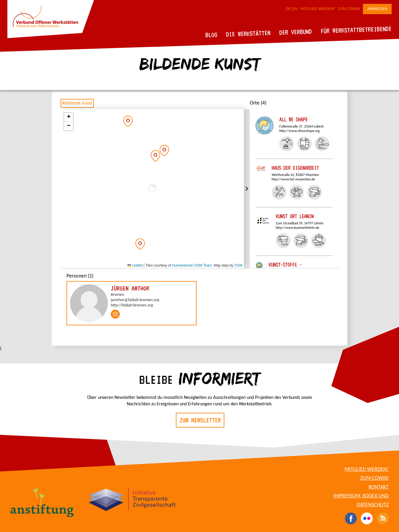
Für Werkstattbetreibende (356, 30)
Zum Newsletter (200, 420)
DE (288, 9)
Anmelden (377, 9)
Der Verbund (296, 32)
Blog (211, 35)
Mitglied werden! (318, 9)
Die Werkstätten (248, 34)
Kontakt (379, 487)
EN (295, 9)
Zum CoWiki (349, 9)
